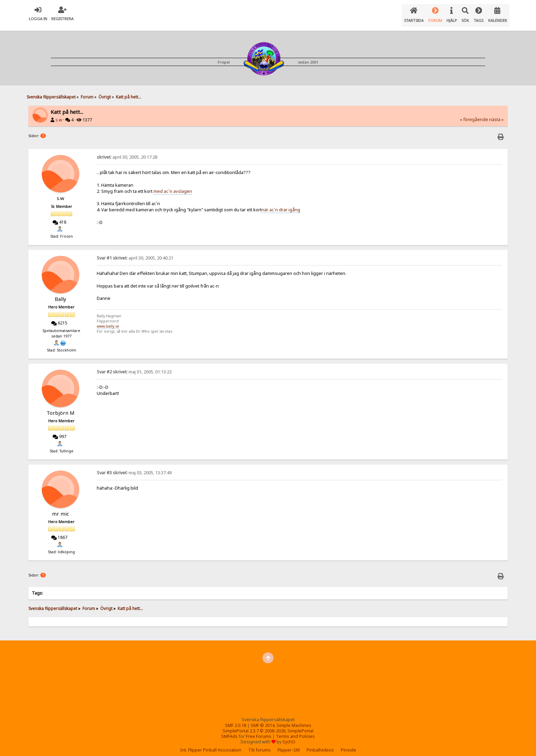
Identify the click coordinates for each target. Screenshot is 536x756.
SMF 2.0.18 (236, 720)
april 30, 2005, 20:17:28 (127, 152)
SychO (289, 736)
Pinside (349, 745)
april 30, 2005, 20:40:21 (135, 253)
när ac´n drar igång (281, 204)
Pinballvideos (320, 745)
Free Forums (259, 731)
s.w (59, 114)
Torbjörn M (61, 407)
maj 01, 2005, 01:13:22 (134, 366)
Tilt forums (259, 745)
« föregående (474, 114)
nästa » (496, 114)
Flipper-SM (289, 745)
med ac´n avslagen (173, 186)
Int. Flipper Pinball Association (211, 745)
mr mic (61, 508)
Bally (61, 293)
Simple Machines (294, 720)
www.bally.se (108, 321)
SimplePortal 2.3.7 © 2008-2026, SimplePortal (268, 725)
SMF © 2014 (263, 720)
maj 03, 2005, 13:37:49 (134, 467)
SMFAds (229, 731)
